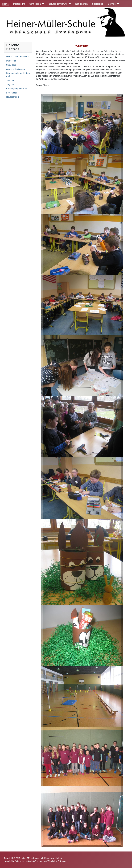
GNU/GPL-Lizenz (36, 861)
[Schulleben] (42, 4)
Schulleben (35, 4)
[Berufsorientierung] (69, 4)
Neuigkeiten (81, 4)
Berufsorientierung (58, 4)
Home (5, 4)
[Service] (117, 4)
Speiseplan (98, 4)
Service (112, 4)
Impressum (19, 4)
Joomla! (8, 861)
